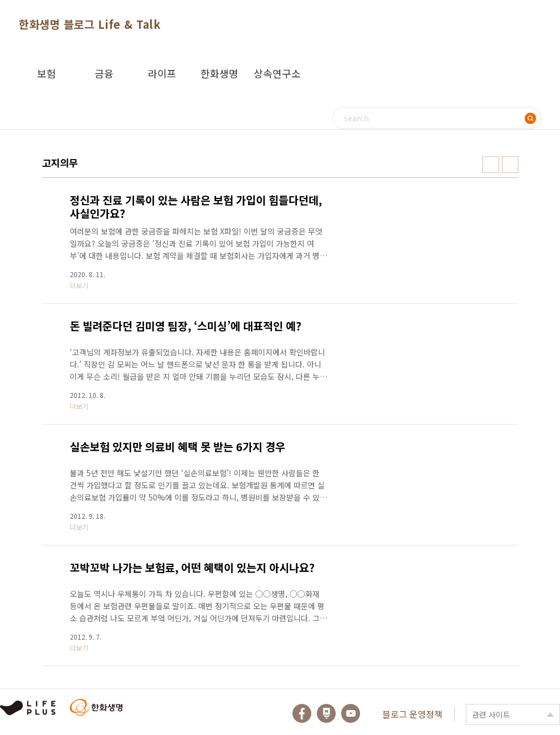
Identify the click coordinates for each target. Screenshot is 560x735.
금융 (104, 73)
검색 (530, 118)
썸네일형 (491, 165)
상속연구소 (277, 73)
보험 (47, 73)
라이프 (162, 73)
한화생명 (219, 73)
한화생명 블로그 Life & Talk (90, 24)
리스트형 (510, 165)
